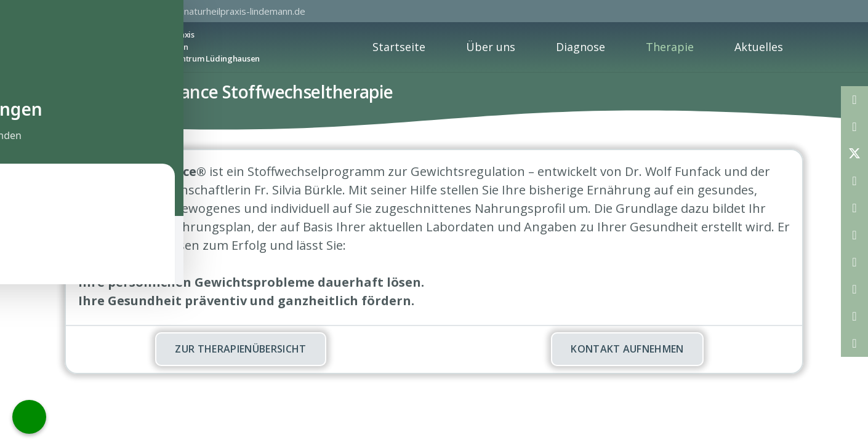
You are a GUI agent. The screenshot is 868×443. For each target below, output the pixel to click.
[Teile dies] (854, 127)
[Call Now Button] (29, 417)
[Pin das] (854, 208)
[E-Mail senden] (854, 100)
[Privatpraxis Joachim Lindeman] (82, 47)
